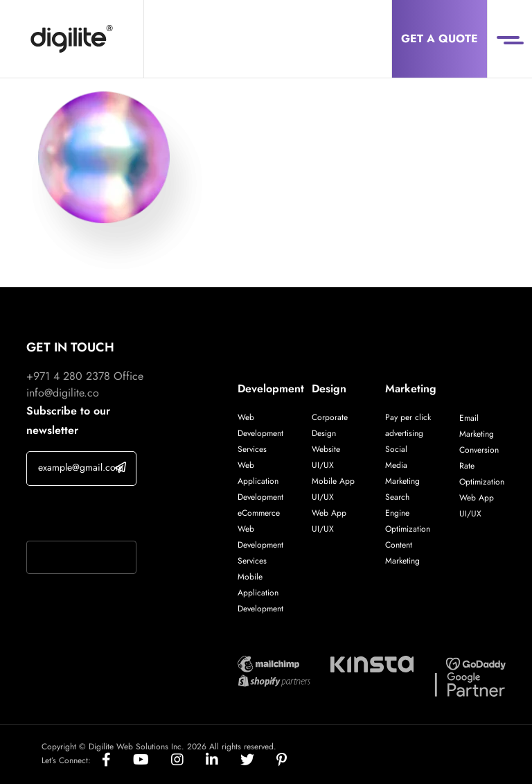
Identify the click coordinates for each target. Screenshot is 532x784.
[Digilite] (72, 39)
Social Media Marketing (402, 465)
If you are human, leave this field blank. (81, 515)
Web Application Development (260, 481)
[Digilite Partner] (268, 662)
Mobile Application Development (260, 593)
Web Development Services (260, 433)
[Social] (117, 761)
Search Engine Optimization (408, 513)
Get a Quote (440, 38)
